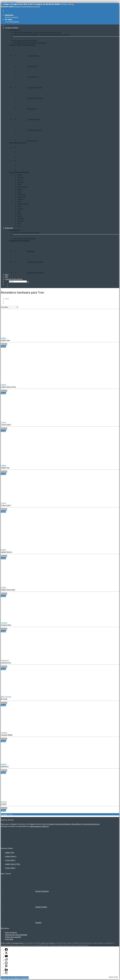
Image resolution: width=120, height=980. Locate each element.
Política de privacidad (13, 937)
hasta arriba (113, 977)
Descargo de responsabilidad (16, 935)
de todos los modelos (13, 12)
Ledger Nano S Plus (8, 387)
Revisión (4, 344)
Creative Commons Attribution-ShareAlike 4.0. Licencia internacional (74, 824)
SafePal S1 (5, 766)
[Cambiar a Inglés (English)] (26, 907)
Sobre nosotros (11, 932)
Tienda (3, 346)
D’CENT (4, 804)
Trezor (3, 422)
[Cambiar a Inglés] (10, 286)
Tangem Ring (6, 625)
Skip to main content (9, 2)
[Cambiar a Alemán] (10, 284)
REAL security (6, 697)
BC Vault (4, 699)
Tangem (4, 623)
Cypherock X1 (6, 663)
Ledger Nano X (6, 552)
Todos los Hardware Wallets (15, 978)
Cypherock (5, 660)
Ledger (3, 338)
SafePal (4, 764)
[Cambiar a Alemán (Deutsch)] (27, 891)
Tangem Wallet (7, 735)
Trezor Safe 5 (6, 425)
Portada (4, 814)
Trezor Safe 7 (6, 505)
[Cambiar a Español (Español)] (23, 923)
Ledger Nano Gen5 (8, 590)
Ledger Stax (5, 340)
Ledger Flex (5, 468)
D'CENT (4, 802)
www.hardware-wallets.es (39, 826)
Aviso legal (9, 939)
